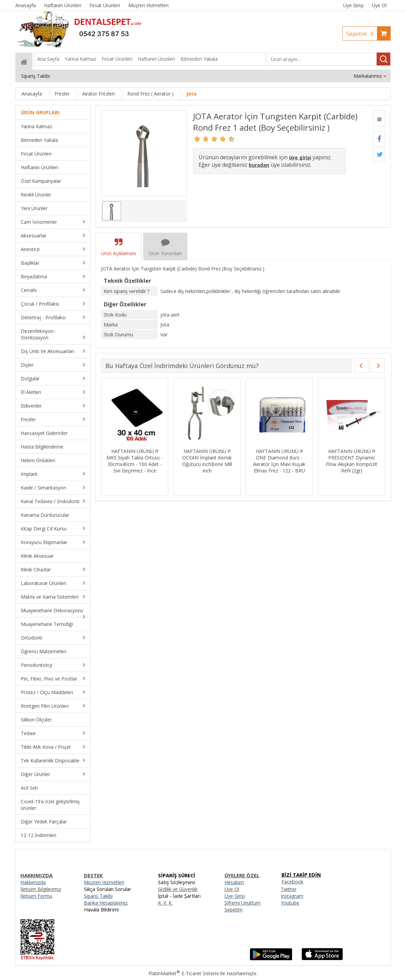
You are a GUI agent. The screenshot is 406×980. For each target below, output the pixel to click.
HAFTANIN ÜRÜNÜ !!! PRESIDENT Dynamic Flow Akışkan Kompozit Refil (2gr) (355, 461)
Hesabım (234, 882)
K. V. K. (165, 903)
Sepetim (362, 34)
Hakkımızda (33, 882)
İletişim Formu (36, 896)
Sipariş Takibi (98, 896)
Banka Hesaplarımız (106, 903)
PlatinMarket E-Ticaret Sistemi (184, 973)
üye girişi (300, 157)
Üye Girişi (353, 5)
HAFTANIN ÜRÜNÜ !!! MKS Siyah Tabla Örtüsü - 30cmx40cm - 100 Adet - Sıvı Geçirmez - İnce (138, 461)
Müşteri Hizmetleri (104, 882)
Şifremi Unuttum (243, 903)
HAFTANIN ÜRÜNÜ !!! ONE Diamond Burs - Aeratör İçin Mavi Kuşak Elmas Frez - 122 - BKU (283, 461)
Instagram (292, 896)
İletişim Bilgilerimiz (41, 889)
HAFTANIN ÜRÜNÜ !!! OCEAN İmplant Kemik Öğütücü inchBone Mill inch (211, 461)
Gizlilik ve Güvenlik (178, 889)
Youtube (290, 903)
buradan (259, 165)
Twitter (289, 889)
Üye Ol (379, 5)
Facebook (292, 882)
